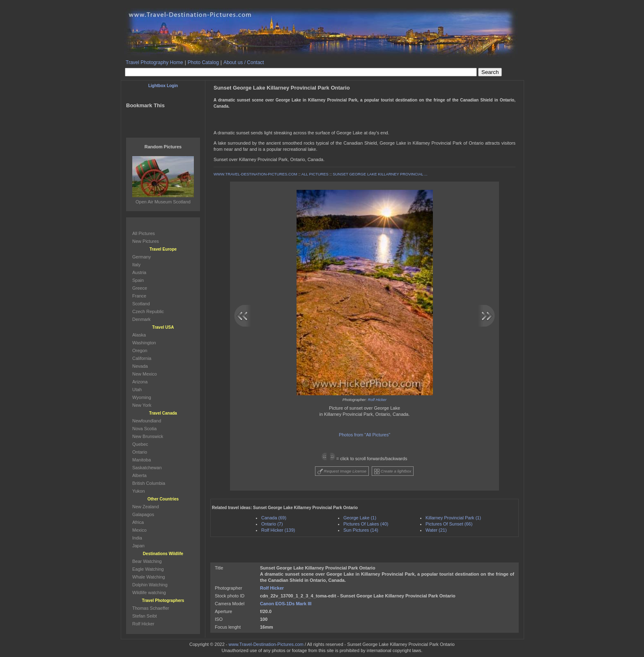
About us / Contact (244, 62)
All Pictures (144, 233)
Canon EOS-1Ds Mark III (286, 604)
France (139, 296)
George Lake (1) (360, 518)
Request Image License (342, 471)
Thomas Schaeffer (151, 608)
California (142, 358)
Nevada (140, 366)
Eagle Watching (148, 569)
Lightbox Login (163, 86)
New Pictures (146, 241)
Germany (141, 257)
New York (142, 405)
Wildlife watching (149, 592)
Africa (138, 522)
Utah (137, 390)
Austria (139, 272)
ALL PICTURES (315, 174)
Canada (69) (274, 518)
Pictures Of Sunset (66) (449, 524)
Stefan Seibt (145, 616)
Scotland (141, 304)
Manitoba (141, 460)
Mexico (139, 530)
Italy (136, 265)
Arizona (140, 382)
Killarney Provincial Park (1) (453, 518)
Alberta (139, 475)
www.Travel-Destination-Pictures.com (266, 644)
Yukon (139, 491)
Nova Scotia (144, 429)
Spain (138, 280)
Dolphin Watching (150, 585)
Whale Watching (149, 577)
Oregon (140, 350)
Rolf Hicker (377, 400)
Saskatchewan (147, 468)
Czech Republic (148, 311)
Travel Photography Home (154, 62)
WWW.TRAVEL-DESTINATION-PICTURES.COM (255, 174)
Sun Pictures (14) (361, 530)
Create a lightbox (393, 471)
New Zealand (146, 507)
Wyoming (142, 397)
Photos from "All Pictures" (365, 435)
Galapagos (143, 514)
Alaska (139, 335)
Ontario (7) (272, 524)
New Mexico (145, 374)
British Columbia (149, 483)
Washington (144, 343)
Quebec (140, 444)
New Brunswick (148, 436)
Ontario (140, 452)
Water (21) (436, 530)
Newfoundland (147, 421)
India (137, 538)
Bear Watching (147, 561)
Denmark (141, 319)
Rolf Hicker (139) (278, 530)
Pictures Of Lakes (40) (366, 524)
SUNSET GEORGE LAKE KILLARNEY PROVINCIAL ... (380, 174)
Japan (138, 546)
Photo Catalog (203, 62)
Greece (140, 288)
